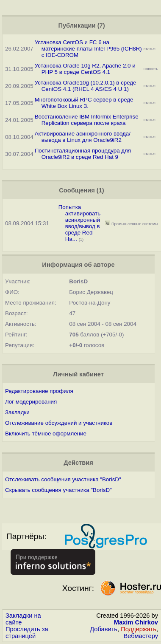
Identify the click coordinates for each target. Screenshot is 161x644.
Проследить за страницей (27, 633)
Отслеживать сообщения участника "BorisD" (63, 479)
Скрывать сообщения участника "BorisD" (58, 490)
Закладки (17, 412)
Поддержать (139, 629)
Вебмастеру (141, 636)
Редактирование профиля (39, 391)
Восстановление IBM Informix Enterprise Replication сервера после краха (87, 120)
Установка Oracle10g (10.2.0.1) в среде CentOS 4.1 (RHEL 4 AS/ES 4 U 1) (86, 86)
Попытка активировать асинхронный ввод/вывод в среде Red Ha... (79, 223)
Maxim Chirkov (136, 622)
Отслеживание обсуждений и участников (59, 423)
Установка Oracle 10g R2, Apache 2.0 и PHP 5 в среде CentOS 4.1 (85, 69)
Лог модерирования (31, 402)
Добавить (104, 629)
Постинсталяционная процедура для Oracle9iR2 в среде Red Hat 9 (83, 154)
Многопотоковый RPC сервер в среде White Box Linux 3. (84, 103)
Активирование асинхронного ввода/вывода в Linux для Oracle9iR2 (83, 137)
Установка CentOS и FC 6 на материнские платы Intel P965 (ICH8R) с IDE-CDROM (88, 49)
